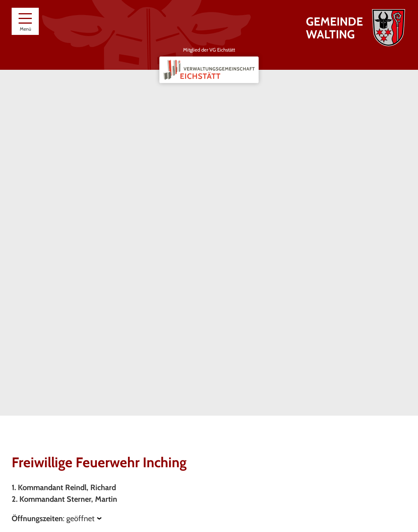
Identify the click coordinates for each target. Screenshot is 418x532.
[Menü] (25, 21)
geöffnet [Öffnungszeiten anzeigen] (80, 518)
